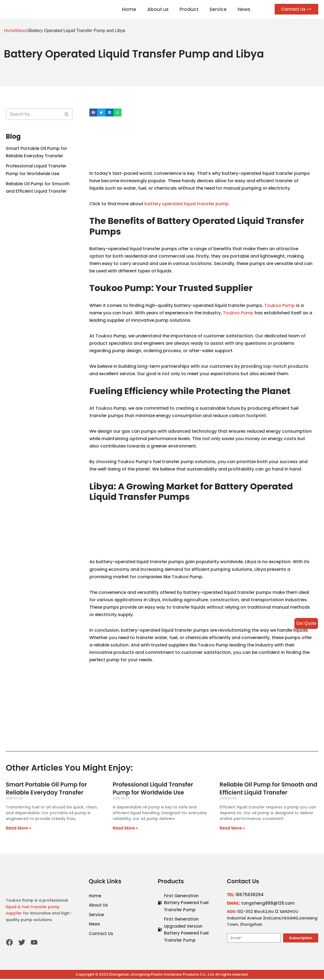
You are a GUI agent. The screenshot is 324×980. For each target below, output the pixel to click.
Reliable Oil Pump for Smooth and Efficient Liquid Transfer (268, 789)
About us (158, 9)
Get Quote (306, 623)
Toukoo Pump (281, 306)
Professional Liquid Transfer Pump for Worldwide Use (153, 789)
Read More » (19, 829)
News (244, 9)
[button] (296, 9)
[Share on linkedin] (110, 112)
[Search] (33, 114)
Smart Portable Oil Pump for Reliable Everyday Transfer (46, 789)
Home (129, 9)
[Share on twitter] (101, 112)
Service (218, 9)
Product (189, 9)
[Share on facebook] (93, 112)
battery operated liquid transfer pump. (188, 204)
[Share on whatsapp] (117, 112)
